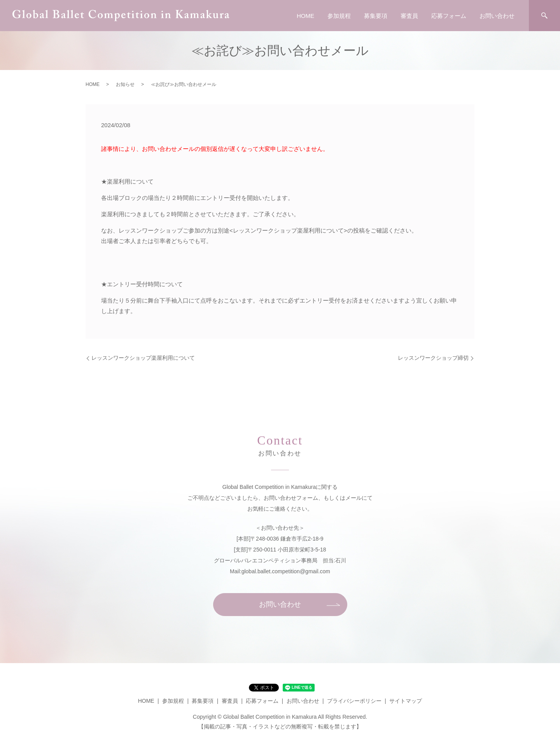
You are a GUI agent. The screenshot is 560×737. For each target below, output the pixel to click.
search (544, 16)
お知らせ (125, 84)
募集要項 (376, 16)
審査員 (409, 16)
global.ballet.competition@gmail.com (286, 571)
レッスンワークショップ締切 (433, 358)
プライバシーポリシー (354, 701)
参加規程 (339, 16)
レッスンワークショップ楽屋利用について (143, 358)
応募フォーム (449, 16)
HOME (305, 16)
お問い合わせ (497, 16)
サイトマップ (406, 701)
